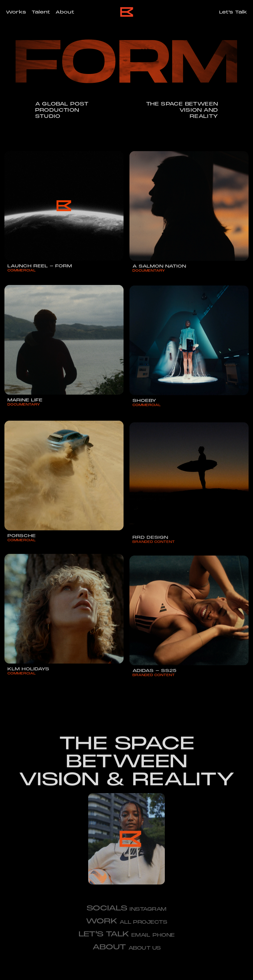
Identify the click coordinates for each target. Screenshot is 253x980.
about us (145, 948)
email (141, 935)
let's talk (104, 934)
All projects (143, 922)
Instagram (148, 909)
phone (164, 935)
